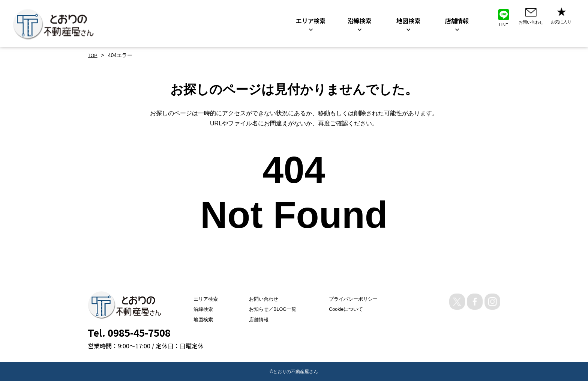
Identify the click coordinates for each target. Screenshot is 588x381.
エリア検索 (196, 299)
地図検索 (194, 319)
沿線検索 (194, 309)
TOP (93, 55)
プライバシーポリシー (356, 299)
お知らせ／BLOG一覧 (269, 309)
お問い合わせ (259, 299)
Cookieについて (349, 309)
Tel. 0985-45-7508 (129, 332)
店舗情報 (254, 319)
